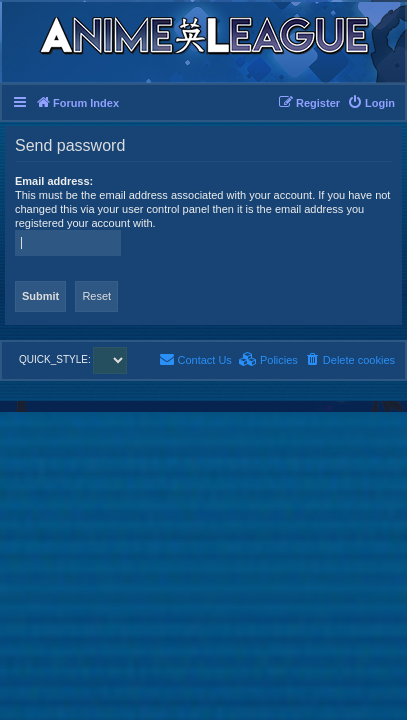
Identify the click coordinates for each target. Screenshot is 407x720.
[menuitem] (371, 103)
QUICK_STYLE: (73, 359)
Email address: (54, 181)
